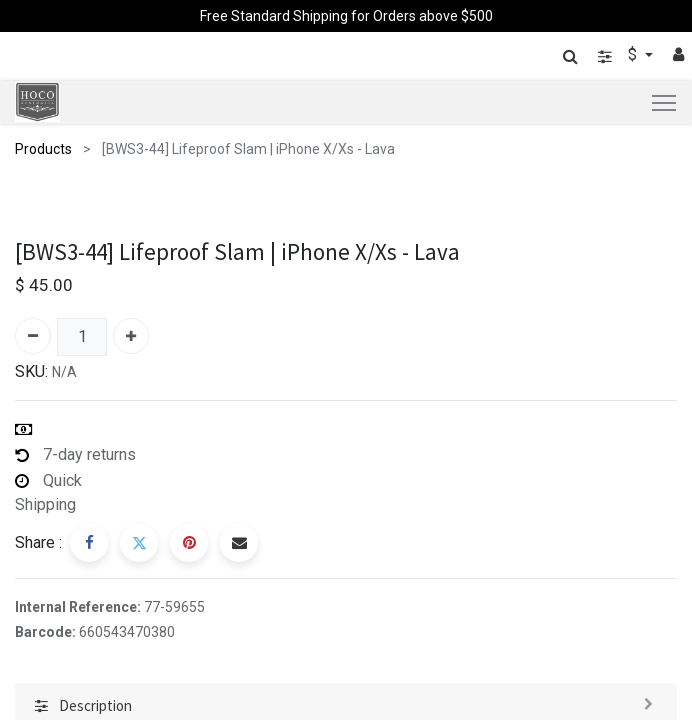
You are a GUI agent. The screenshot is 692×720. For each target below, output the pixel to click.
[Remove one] (33, 336)
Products (43, 149)
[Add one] (131, 336)
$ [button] (634, 54)
